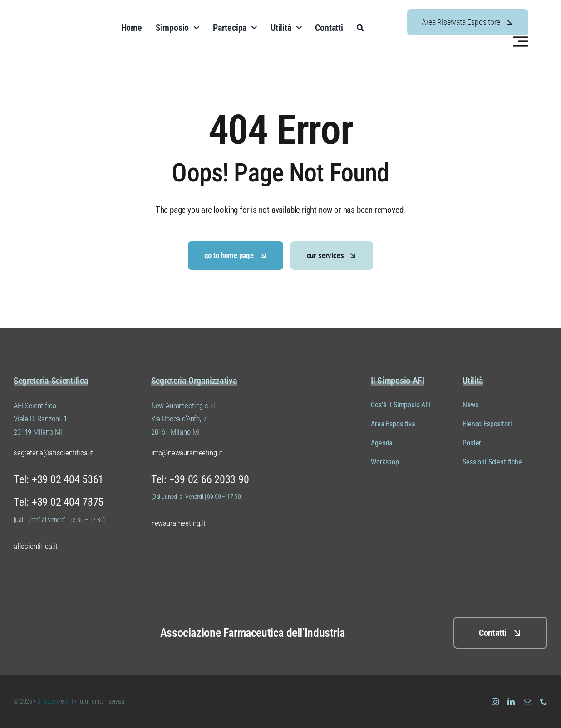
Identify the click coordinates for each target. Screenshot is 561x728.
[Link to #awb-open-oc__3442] (521, 41)
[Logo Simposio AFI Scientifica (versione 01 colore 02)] (50, 615)
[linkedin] (511, 702)
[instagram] (495, 702)
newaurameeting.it (178, 523)
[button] (360, 28)
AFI (69, 701)
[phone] (544, 702)
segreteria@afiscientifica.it (53, 453)
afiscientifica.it (36, 546)
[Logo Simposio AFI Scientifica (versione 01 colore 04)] (64, 13)
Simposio (49, 701)
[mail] (527, 702)
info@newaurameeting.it (187, 453)
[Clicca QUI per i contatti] (500, 633)
